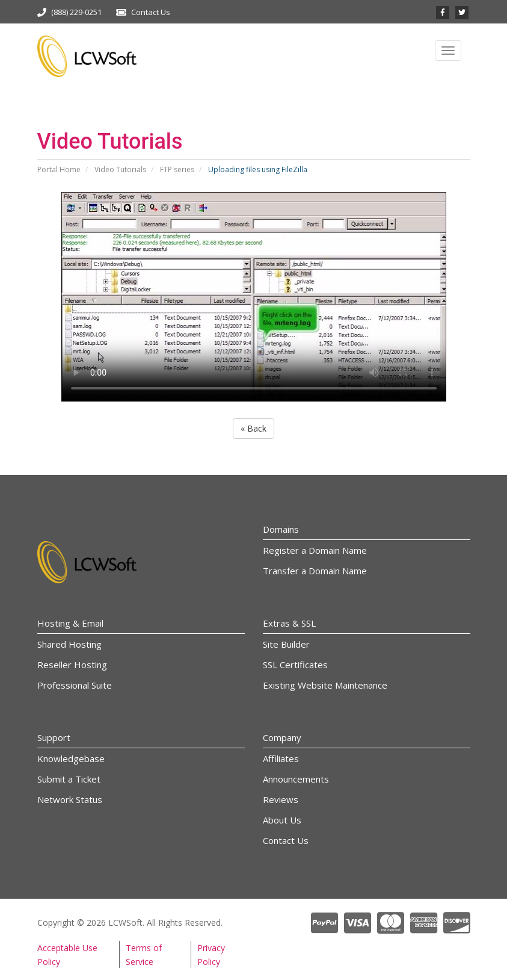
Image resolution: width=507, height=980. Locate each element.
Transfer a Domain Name (315, 571)
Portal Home (59, 169)
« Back (253, 428)
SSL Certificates (295, 665)
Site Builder (286, 644)
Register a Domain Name (315, 550)
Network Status (70, 799)
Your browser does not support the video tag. (254, 297)
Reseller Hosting (72, 665)
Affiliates (281, 758)
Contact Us (151, 12)
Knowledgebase (71, 758)
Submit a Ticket (69, 779)
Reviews (281, 799)
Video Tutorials (120, 169)
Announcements (296, 779)
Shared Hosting (69, 644)
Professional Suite (75, 685)
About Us (282, 820)
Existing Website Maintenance (325, 685)
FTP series (177, 169)
